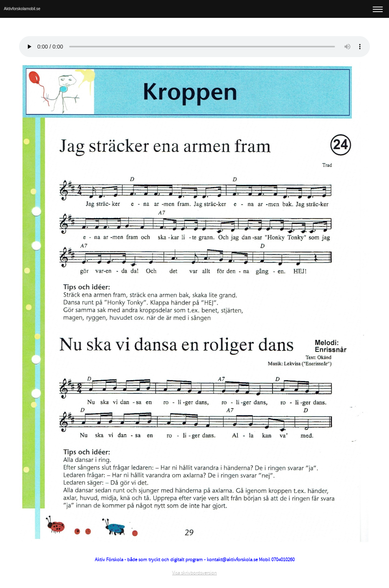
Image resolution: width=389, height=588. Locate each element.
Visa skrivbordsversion (194, 573)
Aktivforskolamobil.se (22, 9)
